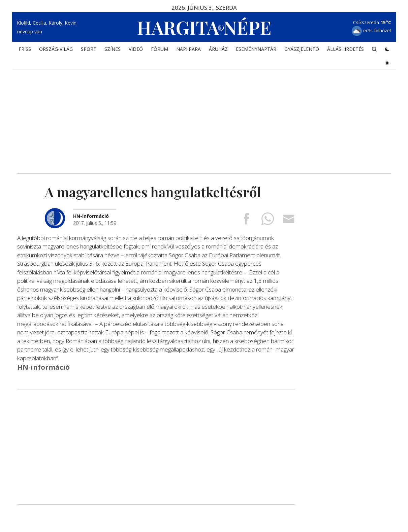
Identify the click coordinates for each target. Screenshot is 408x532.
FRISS (25, 49)
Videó (136, 49)
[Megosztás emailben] (289, 221)
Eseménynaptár (256, 49)
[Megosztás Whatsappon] (268, 221)
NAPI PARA (189, 49)
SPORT (89, 49)
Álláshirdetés (346, 49)
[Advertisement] (204, 116)
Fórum (160, 49)
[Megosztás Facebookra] (246, 221)
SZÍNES (113, 49)
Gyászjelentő (302, 49)
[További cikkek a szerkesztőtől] (59, 212)
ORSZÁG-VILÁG (56, 49)
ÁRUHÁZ (218, 49)
